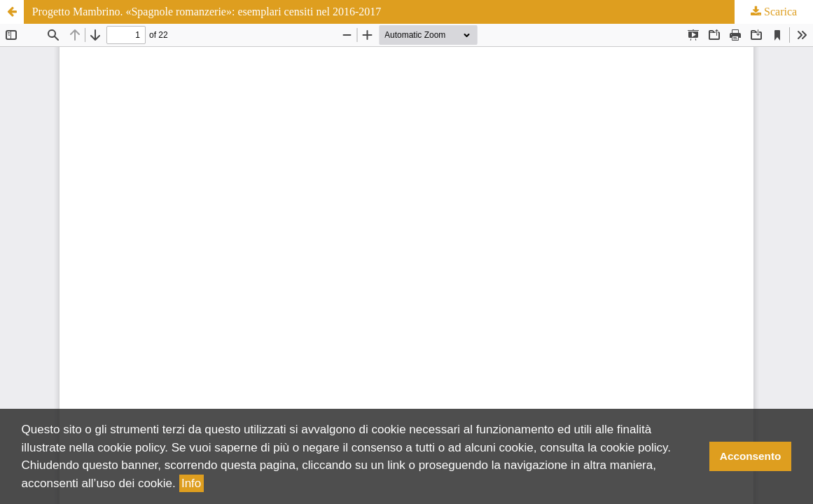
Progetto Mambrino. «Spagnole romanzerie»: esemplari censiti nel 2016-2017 (207, 12)
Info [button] (191, 483)
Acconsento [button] (751, 456)
